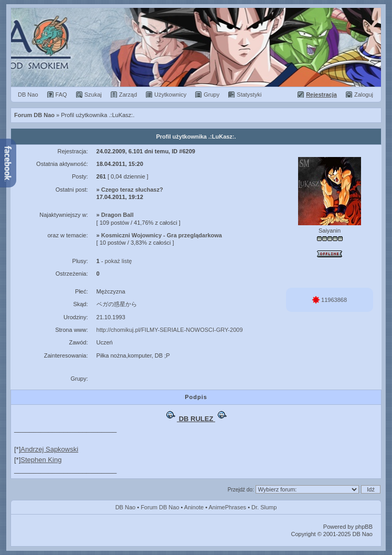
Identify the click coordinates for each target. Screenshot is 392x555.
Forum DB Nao (160, 507)
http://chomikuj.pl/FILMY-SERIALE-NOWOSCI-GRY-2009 (170, 330)
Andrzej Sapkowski (49, 449)
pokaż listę (118, 261)
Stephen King (41, 460)
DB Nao (126, 507)
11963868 (330, 300)
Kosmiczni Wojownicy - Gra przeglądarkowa (162, 235)
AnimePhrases (228, 507)
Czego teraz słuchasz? (132, 190)
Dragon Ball (118, 215)
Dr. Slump (264, 507)
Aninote (194, 507)
